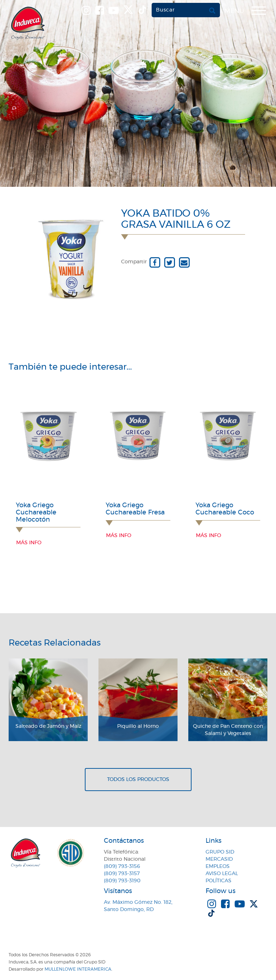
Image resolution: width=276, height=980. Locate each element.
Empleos (218, 866)
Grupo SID (220, 852)
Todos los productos (138, 780)
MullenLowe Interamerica (78, 969)
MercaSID (219, 859)
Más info (29, 543)
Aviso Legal (222, 874)
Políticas (218, 881)
